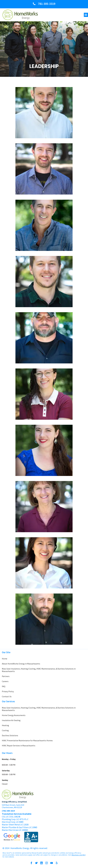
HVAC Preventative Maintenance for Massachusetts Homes (27, 740)
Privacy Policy (8, 691)
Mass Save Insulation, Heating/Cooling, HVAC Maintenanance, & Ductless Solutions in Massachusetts (39, 670)
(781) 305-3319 (8, 811)
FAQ (4, 686)
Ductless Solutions (10, 735)
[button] (86, 15)
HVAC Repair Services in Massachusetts (19, 746)
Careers (5, 681)
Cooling (5, 730)
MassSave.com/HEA (79, 855)
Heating (5, 725)
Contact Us (7, 696)
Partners (6, 676)
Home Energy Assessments (14, 715)
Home (5, 659)
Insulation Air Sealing (11, 720)
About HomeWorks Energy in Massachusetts (21, 664)
